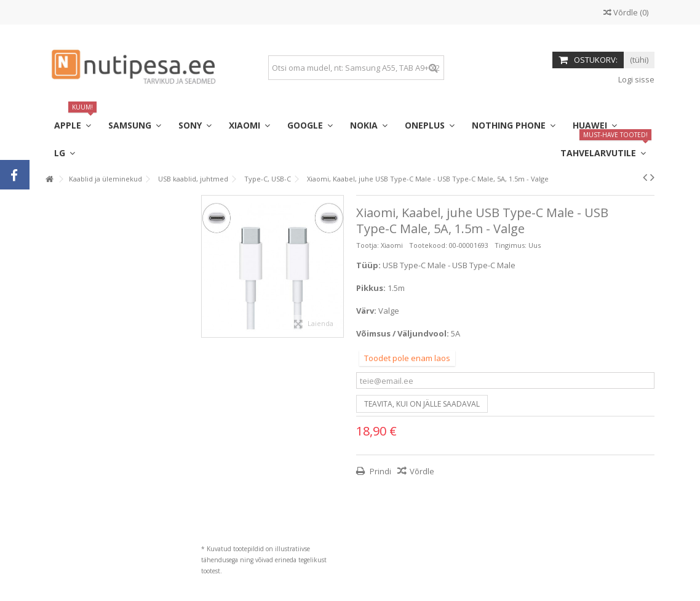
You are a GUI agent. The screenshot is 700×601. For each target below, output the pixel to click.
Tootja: (368, 245)
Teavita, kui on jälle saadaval (422, 404)
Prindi (380, 471)
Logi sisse (635, 79)
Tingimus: (511, 245)
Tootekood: (428, 245)
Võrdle (422, 471)
